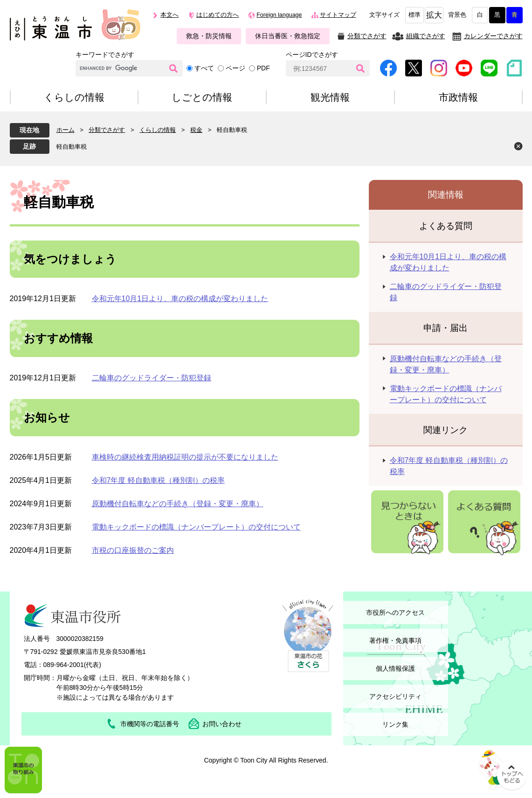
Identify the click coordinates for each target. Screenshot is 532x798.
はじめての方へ (218, 15)
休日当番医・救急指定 (288, 36)
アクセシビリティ (395, 696)
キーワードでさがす (105, 55)
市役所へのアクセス (395, 612)
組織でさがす (426, 36)
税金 (196, 130)
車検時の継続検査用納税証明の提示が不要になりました (185, 457)
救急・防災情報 (209, 36)
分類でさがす (367, 36)
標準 (415, 15)
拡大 (434, 15)
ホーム (66, 130)
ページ (235, 68)
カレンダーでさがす (493, 36)
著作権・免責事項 (395, 640)
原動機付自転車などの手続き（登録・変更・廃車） (178, 504)
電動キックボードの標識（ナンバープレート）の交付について (196, 527)
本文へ (169, 15)
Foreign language (279, 15)
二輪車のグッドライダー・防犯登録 (152, 378)
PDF (263, 68)
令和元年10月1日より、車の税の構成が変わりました (180, 299)
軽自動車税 (72, 147)
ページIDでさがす (312, 55)
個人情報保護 (395, 668)
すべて (204, 68)
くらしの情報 (158, 130)
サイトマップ (338, 15)
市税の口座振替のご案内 (133, 550)
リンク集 (395, 724)
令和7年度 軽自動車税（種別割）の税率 (158, 480)
